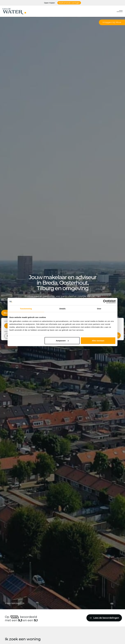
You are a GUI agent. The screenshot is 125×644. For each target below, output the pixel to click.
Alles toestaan (98, 340)
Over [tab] (99, 309)
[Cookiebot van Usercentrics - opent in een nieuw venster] (105, 302)
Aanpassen (62, 340)
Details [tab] (62, 309)
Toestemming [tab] (26, 309)
